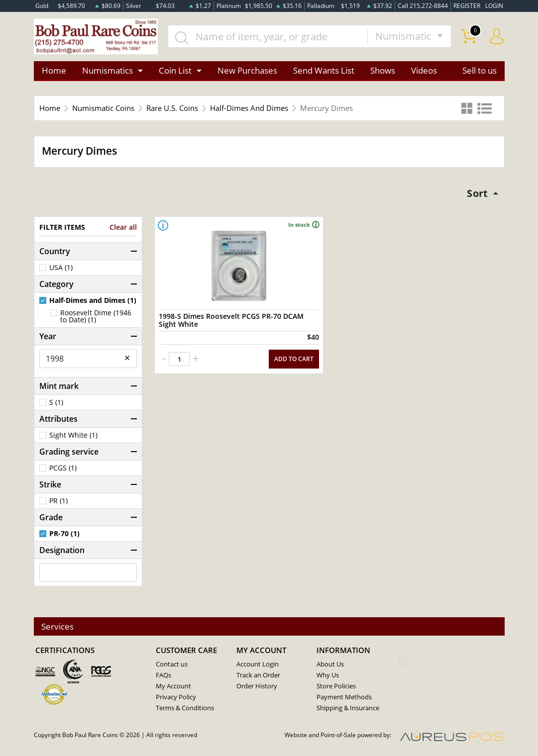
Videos (424, 70)
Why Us (328, 675)
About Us (330, 664)
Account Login (258, 664)
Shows (383, 70)
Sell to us (480, 70)
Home (54, 70)
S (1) (56, 402)
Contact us (172, 664)
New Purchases (247, 70)
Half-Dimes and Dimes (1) (93, 300)
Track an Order (258, 675)
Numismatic (405, 37)
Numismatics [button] (108, 70)
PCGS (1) (63, 468)
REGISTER (467, 6)
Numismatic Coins (103, 108)
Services (58, 626)
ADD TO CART (294, 358)
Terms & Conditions (185, 708)
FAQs (163, 675)
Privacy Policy (176, 697)
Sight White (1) (73, 435)
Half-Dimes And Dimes (249, 108)
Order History (257, 686)
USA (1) (61, 268)
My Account (173, 686)
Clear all (123, 227)
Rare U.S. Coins (172, 108)
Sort (478, 193)
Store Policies (336, 686)
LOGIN (494, 6)
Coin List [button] (175, 70)
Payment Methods (344, 697)
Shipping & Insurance (348, 708)
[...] (268, 37)
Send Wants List (324, 70)
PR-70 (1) (64, 534)
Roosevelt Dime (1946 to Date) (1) (96, 316)
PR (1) (58, 501)
